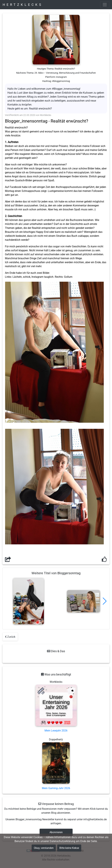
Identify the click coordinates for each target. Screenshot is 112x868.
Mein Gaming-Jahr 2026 (56, 788)
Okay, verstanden (44, 848)
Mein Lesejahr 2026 (56, 731)
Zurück (10, 637)
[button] (105, 601)
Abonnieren (56, 832)
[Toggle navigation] (105, 5)
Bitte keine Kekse (69, 848)
